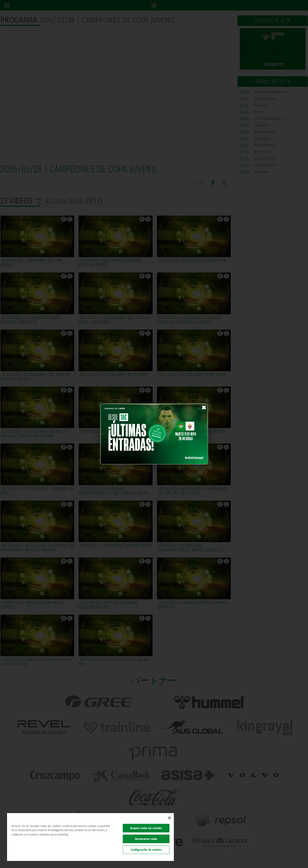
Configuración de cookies (146, 850)
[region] (90, 837)
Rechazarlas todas (146, 839)
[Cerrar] (169, 818)
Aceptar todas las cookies (146, 828)
